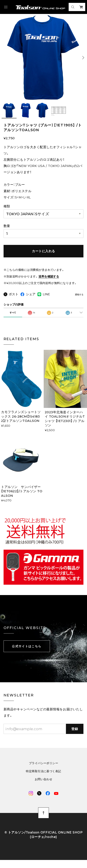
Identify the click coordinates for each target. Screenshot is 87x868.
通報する (79, 295)
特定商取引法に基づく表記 (43, 778)
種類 (7, 206)
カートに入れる (43, 251)
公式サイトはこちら (27, 653)
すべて (13, 319)
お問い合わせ (44, 786)
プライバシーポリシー (44, 770)
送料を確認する (49, 276)
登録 (75, 735)
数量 (7, 226)
